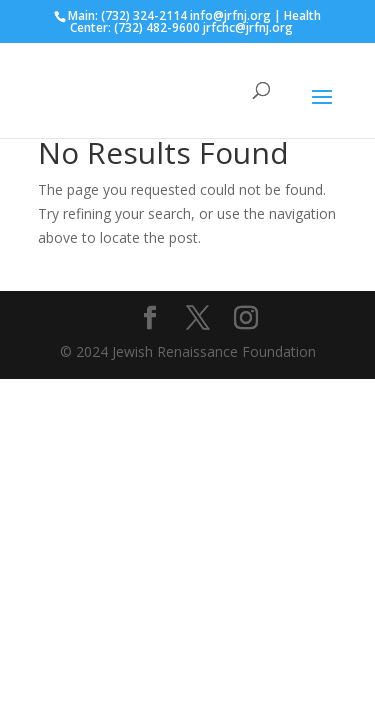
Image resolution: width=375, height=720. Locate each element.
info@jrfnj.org (230, 15)
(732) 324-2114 (144, 15)
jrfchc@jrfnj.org (248, 27)
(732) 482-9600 (157, 27)
